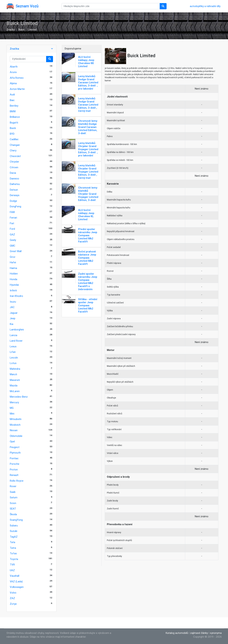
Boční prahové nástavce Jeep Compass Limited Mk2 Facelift (87, 258)
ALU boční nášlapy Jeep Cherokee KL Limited (86, 215)
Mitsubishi (16, 419)
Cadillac (14, 139)
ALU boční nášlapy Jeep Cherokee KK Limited (86, 62)
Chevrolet (15, 156)
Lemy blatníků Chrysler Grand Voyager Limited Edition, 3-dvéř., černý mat (88, 172)
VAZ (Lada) (16, 581)
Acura (13, 72)
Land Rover (16, 341)
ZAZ (12, 598)
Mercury (14, 402)
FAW (12, 212)
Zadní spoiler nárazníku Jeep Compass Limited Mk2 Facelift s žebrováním (88, 281)
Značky (11, 30)
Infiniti (13, 290)
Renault (14, 475)
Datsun (14, 190)
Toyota (14, 559)
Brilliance (15, 117)
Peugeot (15, 447)
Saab (13, 492)
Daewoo (14, 178)
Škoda (13, 514)
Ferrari (13, 218)
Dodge (13, 201)
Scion (13, 503)
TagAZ (14, 537)
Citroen (14, 167)
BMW (13, 111)
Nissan (14, 430)
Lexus (13, 346)
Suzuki (14, 531)
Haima (13, 268)
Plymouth (15, 453)
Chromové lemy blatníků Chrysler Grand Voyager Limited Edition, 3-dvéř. (88, 194)
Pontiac (14, 458)
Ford (12, 229)
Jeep (13, 318)
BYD (12, 134)
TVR (12, 565)
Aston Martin (17, 89)
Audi (12, 94)
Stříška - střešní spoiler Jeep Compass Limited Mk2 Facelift (88, 305)
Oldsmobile (16, 436)
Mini (12, 414)
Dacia (13, 173)
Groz (13, 257)
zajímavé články (199, 633)
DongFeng (15, 206)
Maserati (15, 380)
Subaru (14, 525)
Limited (32, 30)
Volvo (13, 593)
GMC (13, 246)
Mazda (14, 385)
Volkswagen (17, 587)
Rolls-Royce (17, 481)
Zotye (13, 604)
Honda (14, 279)
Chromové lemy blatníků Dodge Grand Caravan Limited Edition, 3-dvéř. (88, 127)
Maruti (13, 374)
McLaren (15, 391)
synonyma (216, 633)
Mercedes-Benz (19, 397)
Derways (15, 195)
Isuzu (13, 302)
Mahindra (15, 369)
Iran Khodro (16, 296)
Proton (14, 469)
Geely (13, 240)
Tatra (13, 548)
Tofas (13, 553)
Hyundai (14, 285)
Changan (15, 145)
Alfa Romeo (17, 78)
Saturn (14, 497)
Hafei (13, 262)
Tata (12, 542)
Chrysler (14, 162)
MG (12, 408)
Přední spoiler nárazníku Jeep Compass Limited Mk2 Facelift (88, 235)
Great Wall (16, 251)
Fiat (12, 223)
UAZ (12, 570)
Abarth (14, 67)
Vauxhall (15, 576)
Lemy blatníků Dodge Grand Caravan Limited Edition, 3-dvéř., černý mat (88, 105)
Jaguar (14, 313)
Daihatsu (15, 184)
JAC (12, 307)
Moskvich (15, 425)
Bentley (14, 106)
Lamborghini (17, 329)
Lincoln (14, 358)
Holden (14, 274)
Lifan (13, 352)
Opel (12, 441)
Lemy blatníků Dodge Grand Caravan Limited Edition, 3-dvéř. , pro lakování (88, 82)
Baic (12, 100)
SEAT (13, 509)
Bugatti (14, 123)
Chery (13, 150)
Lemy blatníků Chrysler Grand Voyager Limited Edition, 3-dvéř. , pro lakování (88, 149)
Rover (13, 486)
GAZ (12, 234)
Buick (21, 30)
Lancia (14, 335)
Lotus (13, 363)
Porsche (15, 464)
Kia (12, 324)
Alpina (13, 83)
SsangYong (16, 520)
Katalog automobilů (177, 633)
